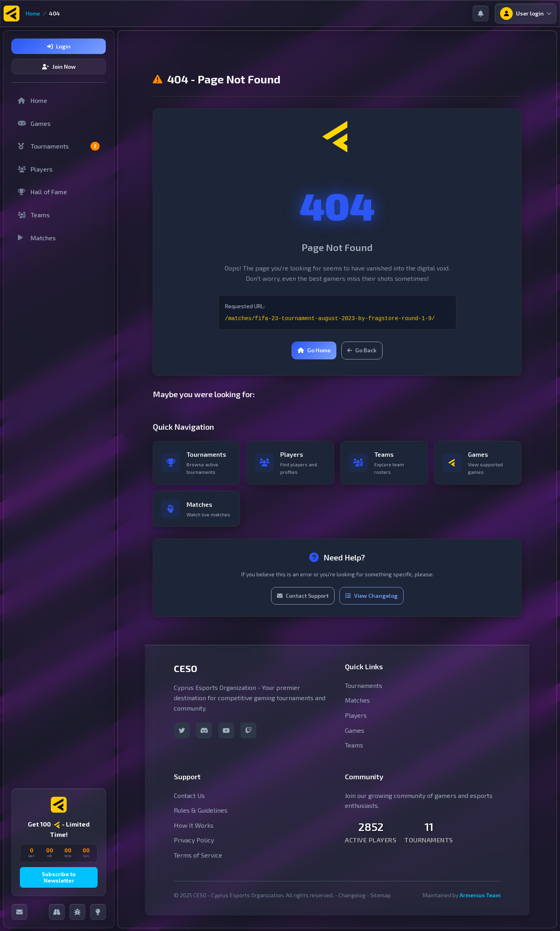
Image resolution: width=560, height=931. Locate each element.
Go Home (314, 350)
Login (59, 46)
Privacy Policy (194, 840)
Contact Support (303, 596)
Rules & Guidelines (201, 810)
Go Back (362, 350)
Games (34, 123)
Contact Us (189, 795)
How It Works (194, 825)
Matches (37, 238)
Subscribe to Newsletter (59, 877)
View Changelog (371, 596)
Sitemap (381, 895)
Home (33, 13)
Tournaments (59, 146)
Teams (34, 215)
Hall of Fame (42, 192)
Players (35, 169)
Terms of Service (198, 855)
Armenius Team (480, 895)
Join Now (59, 67)
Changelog (352, 895)
